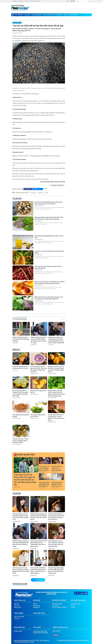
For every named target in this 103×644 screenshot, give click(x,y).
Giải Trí (35, 603)
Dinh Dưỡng (59, 15)
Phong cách (36, 607)
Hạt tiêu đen (16, 122)
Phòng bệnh (37, 605)
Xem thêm (38, 580)
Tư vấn (73, 605)
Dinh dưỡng (33, 193)
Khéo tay (17, 618)
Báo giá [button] (56, 634)
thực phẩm (40, 193)
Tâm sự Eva (55, 605)
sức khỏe (17, 41)
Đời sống (17, 605)
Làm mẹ (73, 607)
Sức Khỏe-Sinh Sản (49, 15)
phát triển (46, 156)
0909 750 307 (57, 630)
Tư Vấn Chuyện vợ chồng (59, 607)
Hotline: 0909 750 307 (35, 1)
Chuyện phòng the (57, 603)
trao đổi (29, 132)
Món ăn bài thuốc (17, 23)
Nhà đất (16, 603)
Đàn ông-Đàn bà (75, 603)
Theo (57, 185)
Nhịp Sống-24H (19, 15)
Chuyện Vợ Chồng (37, 15)
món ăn (46, 193)
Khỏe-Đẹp (27, 15)
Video (66, 15)
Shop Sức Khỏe (73, 15)
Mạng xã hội (18, 607)
